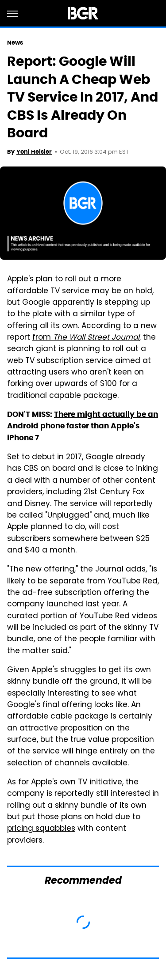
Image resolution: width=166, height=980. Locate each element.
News (15, 43)
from (86, 338)
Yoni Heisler (34, 152)
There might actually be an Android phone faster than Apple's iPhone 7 (83, 426)
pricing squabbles (41, 829)
